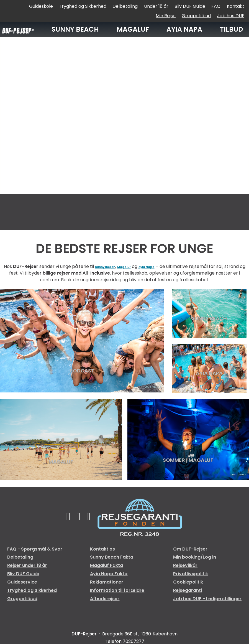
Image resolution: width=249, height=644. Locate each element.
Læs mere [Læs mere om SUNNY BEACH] (232, 333)
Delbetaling (125, 6)
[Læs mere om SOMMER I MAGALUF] (188, 439)
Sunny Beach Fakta (112, 557)
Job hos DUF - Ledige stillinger (207, 599)
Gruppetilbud (196, 16)
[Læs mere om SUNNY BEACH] (209, 314)
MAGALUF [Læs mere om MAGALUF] (61, 461)
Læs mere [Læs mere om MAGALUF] (105, 474)
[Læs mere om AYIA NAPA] (209, 369)
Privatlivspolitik (191, 574)
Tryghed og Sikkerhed (83, 6)
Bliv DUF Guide (190, 6)
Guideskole (41, 6)
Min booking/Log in (195, 557)
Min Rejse (166, 16)
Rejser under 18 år (27, 565)
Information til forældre (117, 590)
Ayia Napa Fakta (109, 574)
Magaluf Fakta (106, 565)
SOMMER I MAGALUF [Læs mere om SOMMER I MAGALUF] (188, 461)
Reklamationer (107, 582)
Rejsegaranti (188, 590)
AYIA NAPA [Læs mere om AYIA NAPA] (209, 374)
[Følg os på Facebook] (65, 517)
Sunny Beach (110, 266)
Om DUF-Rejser (190, 549)
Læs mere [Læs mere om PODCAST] (147, 387)
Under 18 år (156, 6)
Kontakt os (102, 549)
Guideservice (22, 582)
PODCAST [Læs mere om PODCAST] (82, 373)
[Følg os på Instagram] (92, 517)
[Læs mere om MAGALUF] (61, 439)
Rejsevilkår (185, 565)
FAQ (216, 6)
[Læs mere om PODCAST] (82, 340)
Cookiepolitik (188, 582)
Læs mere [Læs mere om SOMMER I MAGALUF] (232, 474)
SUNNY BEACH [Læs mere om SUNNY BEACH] (209, 319)
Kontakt (236, 6)
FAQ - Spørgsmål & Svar (35, 549)
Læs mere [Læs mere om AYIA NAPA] (232, 388)
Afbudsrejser (105, 599)
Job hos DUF (231, 16)
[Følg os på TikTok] (79, 517)
